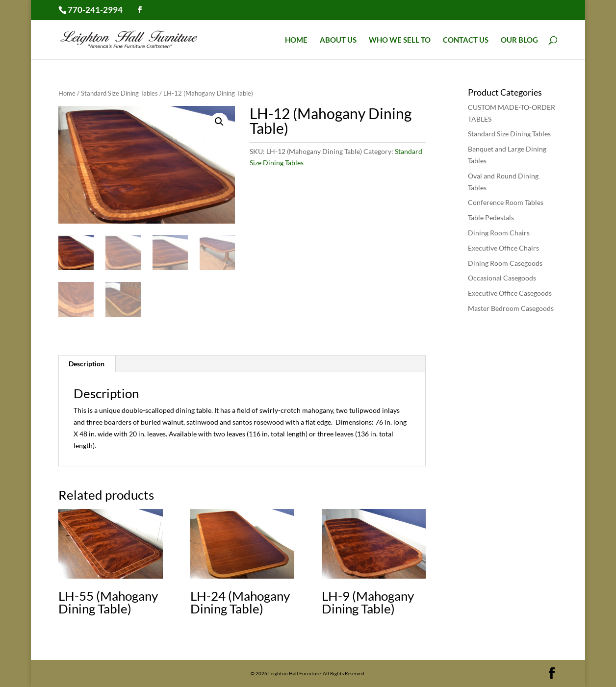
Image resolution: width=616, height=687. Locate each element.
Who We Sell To (400, 40)
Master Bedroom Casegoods (511, 308)
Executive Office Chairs (503, 248)
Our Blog (519, 40)
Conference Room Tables (506, 202)
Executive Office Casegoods (510, 293)
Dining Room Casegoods (505, 263)
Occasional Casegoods (502, 278)
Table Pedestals (491, 217)
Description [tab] (87, 364)
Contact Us (466, 40)
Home (296, 40)
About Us (338, 40)
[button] (219, 122)
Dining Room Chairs (499, 233)
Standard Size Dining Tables (119, 93)
